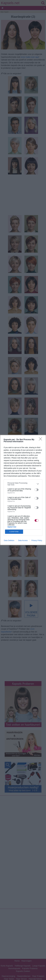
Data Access (23, 540)
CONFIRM (14, 532)
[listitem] (23, 484)
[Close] (41, 440)
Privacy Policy (37, 540)
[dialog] (23, 490)
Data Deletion (9, 540)
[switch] (37, 490)
